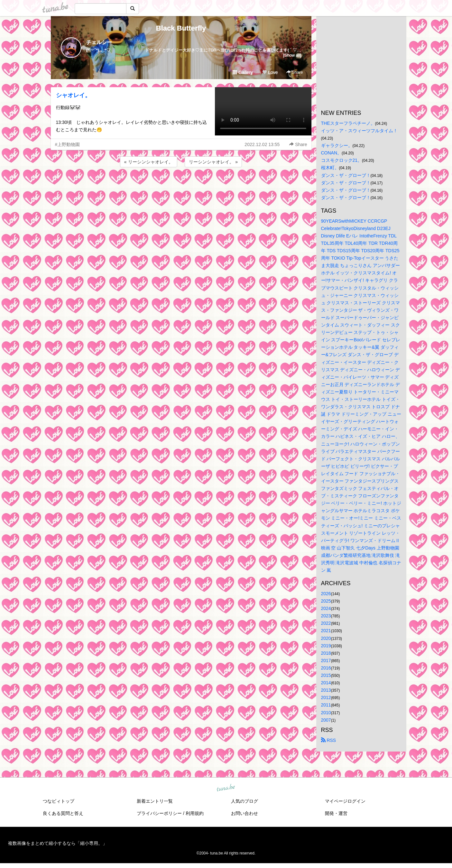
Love (270, 72)
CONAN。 (332, 153)
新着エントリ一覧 (155, 801)
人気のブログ (244, 801)
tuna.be (226, 788)
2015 (326, 675)
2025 (326, 601)
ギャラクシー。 (337, 145)
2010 (326, 713)
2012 (326, 697)
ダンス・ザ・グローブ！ (346, 175)
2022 (326, 623)
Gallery (243, 72)
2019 (326, 646)
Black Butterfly (181, 28)
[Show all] (292, 55)
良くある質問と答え (63, 813)
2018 (326, 653)
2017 (326, 660)
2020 (326, 638)
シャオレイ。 (73, 95)
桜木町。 (330, 168)
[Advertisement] (181, 186)
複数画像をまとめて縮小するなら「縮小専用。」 (58, 843)
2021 (326, 631)
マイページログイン (345, 801)
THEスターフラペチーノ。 (348, 123)
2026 (326, 594)
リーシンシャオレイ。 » (213, 162)
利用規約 (195, 813)
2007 (326, 720)
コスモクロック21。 (342, 160)
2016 (326, 668)
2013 (326, 690)
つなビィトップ (59, 801)
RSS (329, 740)
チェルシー (99, 42)
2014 (326, 683)
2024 (326, 608)
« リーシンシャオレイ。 (149, 162)
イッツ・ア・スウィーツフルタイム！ (359, 131)
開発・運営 (336, 813)
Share (295, 72)
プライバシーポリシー (159, 813)
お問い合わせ (244, 813)
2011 (326, 705)
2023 (326, 616)
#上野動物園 (68, 144)
